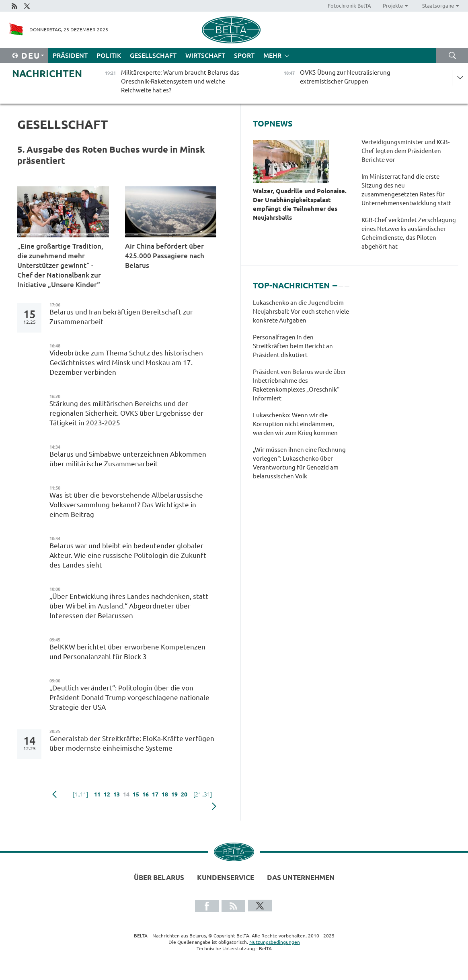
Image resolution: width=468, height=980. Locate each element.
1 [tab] (335, 282)
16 (146, 794)
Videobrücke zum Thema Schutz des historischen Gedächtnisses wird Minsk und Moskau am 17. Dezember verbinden (126, 362)
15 (136, 794)
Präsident (70, 55)
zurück (54, 794)
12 (107, 794)
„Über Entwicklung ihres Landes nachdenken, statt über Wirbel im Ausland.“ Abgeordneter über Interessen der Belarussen (129, 606)
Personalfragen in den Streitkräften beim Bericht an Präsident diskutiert (293, 346)
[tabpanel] (301, 394)
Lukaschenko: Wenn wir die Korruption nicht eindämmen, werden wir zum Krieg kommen (295, 424)
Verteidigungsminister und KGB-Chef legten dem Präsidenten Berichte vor (405, 151)
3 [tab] (347, 282)
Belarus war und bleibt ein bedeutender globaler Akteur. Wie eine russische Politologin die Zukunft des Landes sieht (128, 555)
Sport (244, 55)
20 (184, 794)
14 (126, 794)
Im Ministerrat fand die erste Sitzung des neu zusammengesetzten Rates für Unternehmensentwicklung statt (406, 190)
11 (97, 794)
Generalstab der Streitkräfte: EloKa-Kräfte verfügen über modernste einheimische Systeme (132, 743)
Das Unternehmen (301, 877)
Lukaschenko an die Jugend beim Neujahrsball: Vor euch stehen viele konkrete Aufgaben (301, 311)
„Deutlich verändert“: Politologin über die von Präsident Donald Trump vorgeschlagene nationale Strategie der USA (129, 697)
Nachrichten (47, 74)
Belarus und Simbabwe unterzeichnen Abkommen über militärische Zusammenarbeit (128, 459)
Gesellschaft (153, 55)
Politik (109, 55)
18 (165, 794)
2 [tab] (341, 282)
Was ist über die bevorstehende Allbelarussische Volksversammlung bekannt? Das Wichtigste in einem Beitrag (126, 505)
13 (117, 794)
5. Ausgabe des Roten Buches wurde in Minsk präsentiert (111, 155)
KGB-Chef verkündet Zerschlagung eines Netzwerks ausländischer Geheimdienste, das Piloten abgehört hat (409, 233)
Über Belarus (159, 877)
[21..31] (203, 794)
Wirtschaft (205, 55)
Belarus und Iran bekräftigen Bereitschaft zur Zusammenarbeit (121, 317)
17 (155, 794)
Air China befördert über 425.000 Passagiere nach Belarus (165, 256)
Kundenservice (226, 877)
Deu (31, 56)
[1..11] (80, 794)
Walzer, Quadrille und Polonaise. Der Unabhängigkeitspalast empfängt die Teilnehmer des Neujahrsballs (300, 204)
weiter (214, 806)
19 (174, 794)
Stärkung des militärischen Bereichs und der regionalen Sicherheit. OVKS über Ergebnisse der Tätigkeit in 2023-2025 (126, 413)
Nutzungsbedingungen (275, 942)
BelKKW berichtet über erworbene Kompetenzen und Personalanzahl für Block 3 (127, 652)
